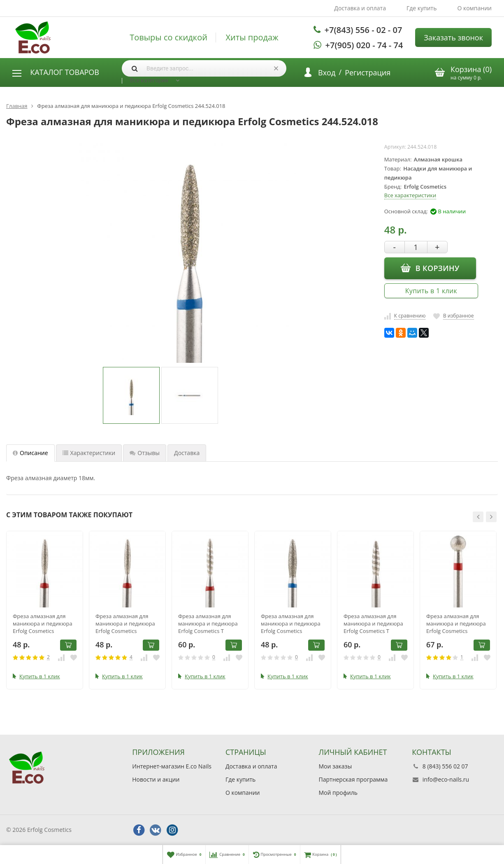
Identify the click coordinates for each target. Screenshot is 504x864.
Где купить (422, 8)
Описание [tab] (30, 453)
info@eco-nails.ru (446, 779)
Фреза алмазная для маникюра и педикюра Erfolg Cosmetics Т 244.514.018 (208, 623)
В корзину (430, 268)
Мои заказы (336, 766)
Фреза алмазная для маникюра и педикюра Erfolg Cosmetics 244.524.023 (291, 623)
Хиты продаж (252, 37)
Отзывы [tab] (145, 453)
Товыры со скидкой (168, 37)
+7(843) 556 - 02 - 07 (363, 30)
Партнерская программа (353, 779)
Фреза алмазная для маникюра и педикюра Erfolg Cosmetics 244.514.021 (125, 623)
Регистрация (368, 72)
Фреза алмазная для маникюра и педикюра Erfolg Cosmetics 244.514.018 (43, 623)
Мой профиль (338, 793)
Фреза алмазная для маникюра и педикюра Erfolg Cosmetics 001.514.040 (456, 623)
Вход (327, 72)
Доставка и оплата (360, 8)
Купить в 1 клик (431, 291)
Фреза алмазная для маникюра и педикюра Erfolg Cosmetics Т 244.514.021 (373, 623)
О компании (474, 8)
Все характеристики (410, 195)
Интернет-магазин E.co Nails (172, 766)
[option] (131, 395)
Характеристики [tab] (89, 453)
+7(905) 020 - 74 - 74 (364, 45)
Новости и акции (156, 779)
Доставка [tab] (187, 453)
